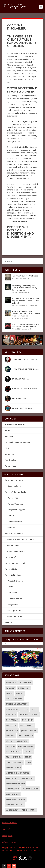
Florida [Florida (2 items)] (35, 715)
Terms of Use (10, 466)
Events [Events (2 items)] (34, 709)
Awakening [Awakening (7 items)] (11, 683)
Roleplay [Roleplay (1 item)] (28, 752)
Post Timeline (10, 460)
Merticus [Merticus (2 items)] (10, 746)
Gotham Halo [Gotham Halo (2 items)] (12, 720)
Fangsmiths (13, 605)
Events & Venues (15, 599)
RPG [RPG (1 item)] (8, 757)
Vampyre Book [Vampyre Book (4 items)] (27, 778)
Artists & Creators (16, 581)
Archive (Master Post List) (15, 424)
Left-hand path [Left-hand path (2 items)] (26, 736)
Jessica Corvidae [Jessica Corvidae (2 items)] (29, 730)
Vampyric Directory (13, 575)
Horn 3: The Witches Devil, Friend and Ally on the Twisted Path (26, 325)
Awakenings (26, 278)
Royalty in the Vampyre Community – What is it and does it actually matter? (26, 314)
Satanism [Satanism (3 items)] (17, 757)
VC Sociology (26, 318)
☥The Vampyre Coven (14, 480)
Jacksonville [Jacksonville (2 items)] (12, 730)
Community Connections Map (17, 442)
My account (10, 454)
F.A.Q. (7, 448)
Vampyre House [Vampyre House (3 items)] (13, 794)
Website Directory (16, 616)
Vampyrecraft (27, 329)
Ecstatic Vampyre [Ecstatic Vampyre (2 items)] (14, 699)
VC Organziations (15, 610)
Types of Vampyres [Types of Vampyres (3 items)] (15, 762)
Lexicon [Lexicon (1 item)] (10, 741)
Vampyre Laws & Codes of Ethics (22, 539)
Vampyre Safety (15, 522)
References (13, 527)
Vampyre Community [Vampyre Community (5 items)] (16, 783)
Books (11, 587)
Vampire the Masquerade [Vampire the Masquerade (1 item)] (18, 773)
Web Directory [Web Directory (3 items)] (28, 810)
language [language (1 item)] (11, 736)
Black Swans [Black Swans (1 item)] (25, 683)
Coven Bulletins (14, 486)
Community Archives (17, 551)
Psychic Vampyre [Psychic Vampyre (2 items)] (14, 752)
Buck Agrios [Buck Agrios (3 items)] (24, 688)
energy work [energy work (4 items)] (12, 709)
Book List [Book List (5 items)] (10, 688)
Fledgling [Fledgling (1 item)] (24, 715)
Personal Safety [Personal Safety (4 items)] (26, 746)
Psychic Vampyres (15, 504)
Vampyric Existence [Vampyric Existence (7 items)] (15, 805)
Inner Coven (10, 622)
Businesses (13, 593)
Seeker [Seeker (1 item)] (28, 757)
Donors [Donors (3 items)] (20, 693)
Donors (11, 516)
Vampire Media (11, 569)
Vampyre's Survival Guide (31, 305)
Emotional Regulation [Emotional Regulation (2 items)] (17, 704)
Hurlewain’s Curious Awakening (25, 276)
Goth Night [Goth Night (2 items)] (27, 720)
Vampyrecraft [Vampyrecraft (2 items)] (13, 789)
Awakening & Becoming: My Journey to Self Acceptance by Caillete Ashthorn (24, 288)
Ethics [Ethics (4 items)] (25, 709)
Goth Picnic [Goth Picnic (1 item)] (12, 725)
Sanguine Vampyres (16, 510)
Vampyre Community (14, 534)
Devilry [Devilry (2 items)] (9, 693)
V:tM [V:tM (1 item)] (29, 762)
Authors (8, 430)
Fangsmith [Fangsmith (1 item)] (11, 715)
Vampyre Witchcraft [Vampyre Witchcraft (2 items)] (16, 799)
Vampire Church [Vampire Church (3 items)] (13, 768)
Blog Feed (9, 436)
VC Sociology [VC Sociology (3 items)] (12, 810)
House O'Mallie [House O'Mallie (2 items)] (27, 725)
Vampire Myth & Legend (15, 563)
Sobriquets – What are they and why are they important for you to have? (25, 301)
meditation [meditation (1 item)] (22, 741)
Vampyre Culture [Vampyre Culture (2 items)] (30, 789)
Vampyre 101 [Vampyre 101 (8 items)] (12, 778)
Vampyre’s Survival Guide (15, 492)
